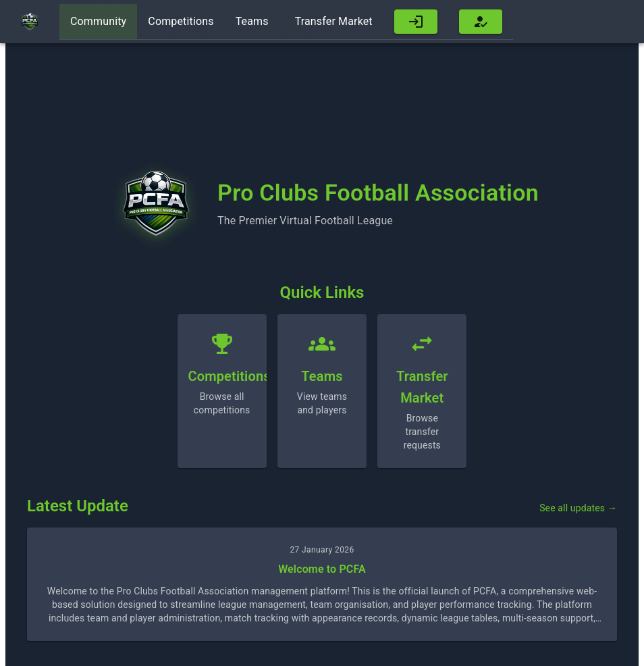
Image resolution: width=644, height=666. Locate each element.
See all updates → (578, 508)
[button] (416, 22)
